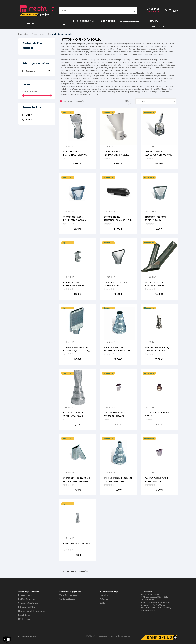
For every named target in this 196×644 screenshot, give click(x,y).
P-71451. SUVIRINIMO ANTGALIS (77, 543)
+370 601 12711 (152, 12)
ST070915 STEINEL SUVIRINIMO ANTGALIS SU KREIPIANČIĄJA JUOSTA (77, 480)
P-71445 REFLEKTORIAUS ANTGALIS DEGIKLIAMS (114, 414)
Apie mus (104, 599)
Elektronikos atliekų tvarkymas (32, 611)
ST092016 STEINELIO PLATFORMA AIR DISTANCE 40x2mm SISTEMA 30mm (75, 154)
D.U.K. (102, 603)
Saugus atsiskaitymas (28, 603)
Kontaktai (104, 595)
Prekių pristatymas (27, 599)
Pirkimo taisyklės (26, 595)
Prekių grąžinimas (67, 599)
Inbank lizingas (25, 615)
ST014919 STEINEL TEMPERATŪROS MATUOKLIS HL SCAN (118, 219)
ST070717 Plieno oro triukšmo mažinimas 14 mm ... (118, 349)
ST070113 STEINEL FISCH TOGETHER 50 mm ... (155, 219)
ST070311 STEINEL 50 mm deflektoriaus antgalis (75, 219)
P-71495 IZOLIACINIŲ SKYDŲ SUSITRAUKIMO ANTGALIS (157, 349)
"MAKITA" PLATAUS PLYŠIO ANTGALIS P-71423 (156, 480)
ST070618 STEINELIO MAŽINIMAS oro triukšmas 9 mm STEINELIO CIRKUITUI (118, 480)
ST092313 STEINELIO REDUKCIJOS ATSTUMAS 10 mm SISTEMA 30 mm (159, 154)
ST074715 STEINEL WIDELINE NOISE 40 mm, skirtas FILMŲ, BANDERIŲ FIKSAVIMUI (76, 349)
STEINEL (38, 119)
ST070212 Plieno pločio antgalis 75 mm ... (115, 284)
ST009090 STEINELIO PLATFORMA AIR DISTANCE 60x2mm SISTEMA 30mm (116, 154)
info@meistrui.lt (148, 610)
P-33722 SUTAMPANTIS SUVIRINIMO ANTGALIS (73, 414)
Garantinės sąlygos (68, 595)
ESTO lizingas (24, 619)
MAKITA (38, 115)
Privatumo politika (27, 607)
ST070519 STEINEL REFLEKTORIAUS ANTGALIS (75, 284)
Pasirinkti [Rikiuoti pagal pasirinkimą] (157, 101)
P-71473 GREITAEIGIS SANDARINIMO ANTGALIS (156, 284)
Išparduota (38, 71)
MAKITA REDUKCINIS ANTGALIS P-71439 (158, 414)
